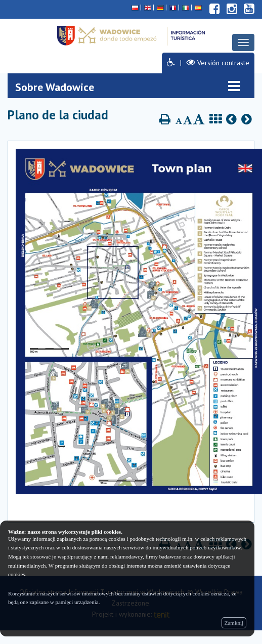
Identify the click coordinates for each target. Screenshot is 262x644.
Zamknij (234, 623)
